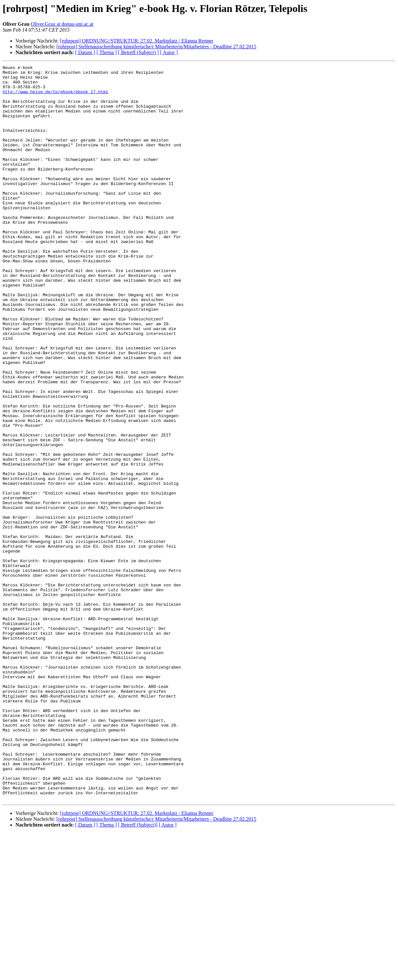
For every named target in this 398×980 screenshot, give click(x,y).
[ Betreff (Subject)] (138, 972)
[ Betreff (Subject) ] (138, 52)
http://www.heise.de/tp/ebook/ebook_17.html (55, 97)
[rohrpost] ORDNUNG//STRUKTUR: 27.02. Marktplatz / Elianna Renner (136, 41)
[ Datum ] (85, 52)
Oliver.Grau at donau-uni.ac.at (62, 24)
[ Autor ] (169, 52)
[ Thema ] (107, 52)
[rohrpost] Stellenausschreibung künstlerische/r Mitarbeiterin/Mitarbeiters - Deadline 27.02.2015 (156, 47)
